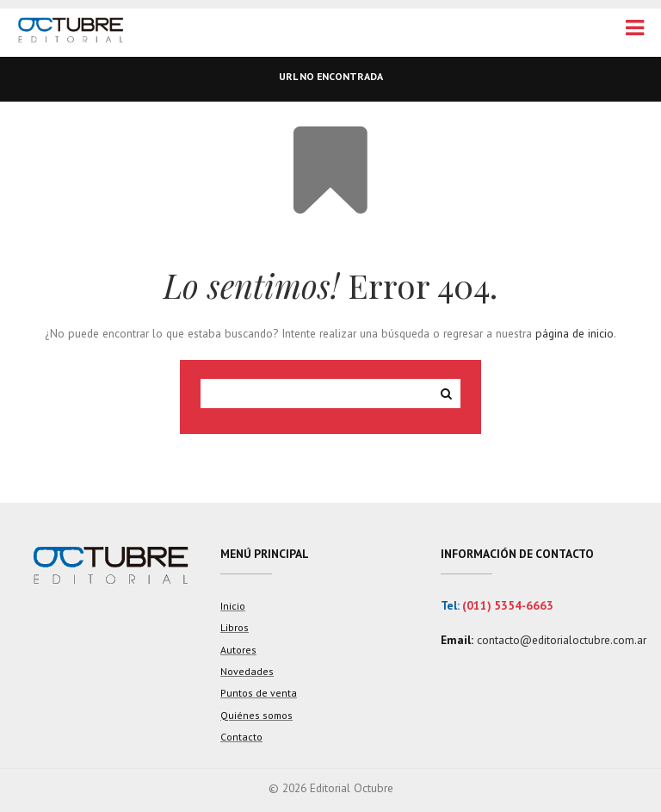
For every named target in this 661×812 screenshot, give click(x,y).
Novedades (247, 671)
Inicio (233, 606)
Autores (238, 650)
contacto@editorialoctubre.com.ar (562, 640)
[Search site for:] (316, 394)
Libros (235, 627)
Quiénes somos (256, 715)
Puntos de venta (259, 693)
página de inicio (575, 333)
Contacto (241, 737)
